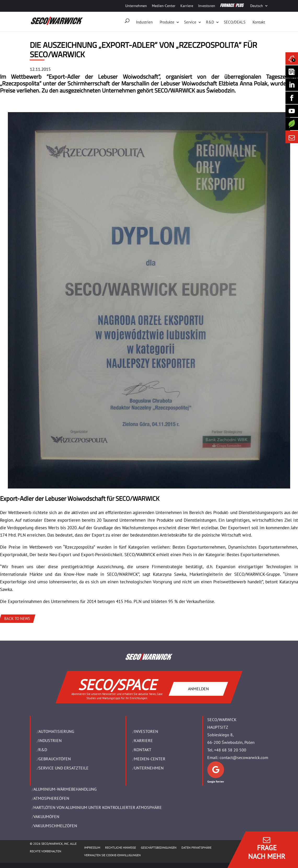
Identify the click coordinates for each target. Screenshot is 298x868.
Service (190, 22)
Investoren (207, 6)
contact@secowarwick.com (244, 757)
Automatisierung (56, 731)
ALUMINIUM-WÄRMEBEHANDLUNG (65, 789)
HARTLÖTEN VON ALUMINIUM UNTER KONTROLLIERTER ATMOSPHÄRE (98, 807)
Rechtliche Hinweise (121, 847)
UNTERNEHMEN (149, 768)
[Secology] (292, 124)
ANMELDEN (198, 689)
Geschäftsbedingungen (159, 847)
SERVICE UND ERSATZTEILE (64, 768)
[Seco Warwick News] (292, 59)
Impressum (92, 847)
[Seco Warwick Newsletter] (292, 72)
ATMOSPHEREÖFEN (51, 798)
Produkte (167, 22)
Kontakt (259, 22)
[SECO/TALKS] (292, 111)
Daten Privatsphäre (196, 847)
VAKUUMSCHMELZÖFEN (55, 826)
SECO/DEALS (235, 22)
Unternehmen (136, 6)
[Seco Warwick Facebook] (292, 98)
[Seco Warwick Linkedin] (292, 85)
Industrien (144, 22)
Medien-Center (164, 6)
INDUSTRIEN (50, 740)
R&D (210, 22)
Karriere (187, 6)
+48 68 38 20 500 (230, 750)
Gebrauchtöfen (55, 759)
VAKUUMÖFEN (46, 817)
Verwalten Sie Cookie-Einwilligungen (112, 855)
